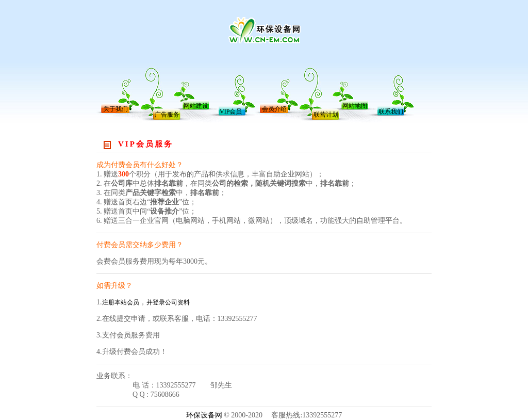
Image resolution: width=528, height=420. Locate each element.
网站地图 (355, 106)
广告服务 (167, 115)
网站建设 (196, 106)
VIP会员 (231, 111)
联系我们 (391, 111)
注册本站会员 (121, 302)
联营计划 (326, 115)
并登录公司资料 (168, 302)
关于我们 (115, 109)
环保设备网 (204, 415)
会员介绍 (274, 109)
